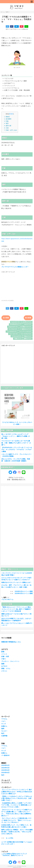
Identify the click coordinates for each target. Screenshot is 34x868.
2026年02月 (5, 765)
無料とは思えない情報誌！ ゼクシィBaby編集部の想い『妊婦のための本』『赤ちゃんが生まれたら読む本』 (17, 832)
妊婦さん (4, 726)
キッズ (4, 724)
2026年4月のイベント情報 (24, 593)
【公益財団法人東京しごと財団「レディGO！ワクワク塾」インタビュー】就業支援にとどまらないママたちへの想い (17, 805)
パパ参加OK (6, 755)
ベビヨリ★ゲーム (7, 599)
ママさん (4, 719)
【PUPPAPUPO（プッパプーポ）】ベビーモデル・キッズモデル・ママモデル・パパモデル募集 (17, 450)
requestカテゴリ (13, 327)
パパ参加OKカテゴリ (26, 329)
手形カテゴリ (28, 336)
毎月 (3, 733)
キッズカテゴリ (13, 329)
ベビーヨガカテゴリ (26, 334)
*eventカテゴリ (16, 322)
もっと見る (10, 838)
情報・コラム (6, 669)
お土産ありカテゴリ (26, 327)
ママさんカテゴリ (17, 336)
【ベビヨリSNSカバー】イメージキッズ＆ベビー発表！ (17, 423)
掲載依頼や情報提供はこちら (11, 642)
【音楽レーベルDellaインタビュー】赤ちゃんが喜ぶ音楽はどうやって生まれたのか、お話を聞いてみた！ (17, 798)
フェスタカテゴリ (12, 331)
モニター (4, 731)
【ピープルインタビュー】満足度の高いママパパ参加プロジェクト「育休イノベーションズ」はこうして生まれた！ (16, 820)
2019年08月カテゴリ (16, 324)
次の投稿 (6, 318)
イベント (4, 654)
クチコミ (4, 671)
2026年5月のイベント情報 (24, 591)
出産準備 (4, 736)
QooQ (20, 867)
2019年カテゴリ (27, 322)
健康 (3, 664)
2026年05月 (5, 773)
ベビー (4, 721)
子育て (4, 659)
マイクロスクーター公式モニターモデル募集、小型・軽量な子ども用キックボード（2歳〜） (16, 443)
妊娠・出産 (5, 656)
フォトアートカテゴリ (25, 331)
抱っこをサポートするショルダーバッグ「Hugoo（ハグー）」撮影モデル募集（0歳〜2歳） (16, 436)
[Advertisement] (17, 285)
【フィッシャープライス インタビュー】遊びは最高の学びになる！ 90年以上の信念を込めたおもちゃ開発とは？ (17, 792)
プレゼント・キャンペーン (10, 661)
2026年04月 (5, 770)
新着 (3, 652)
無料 (3, 729)
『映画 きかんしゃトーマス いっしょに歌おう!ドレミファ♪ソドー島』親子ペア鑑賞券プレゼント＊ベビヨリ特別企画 (16, 609)
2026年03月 (5, 768)
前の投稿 (28, 318)
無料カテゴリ (28, 339)
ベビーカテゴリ (14, 334)
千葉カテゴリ (18, 339)
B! (17, 26)
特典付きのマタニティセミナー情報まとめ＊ (16, 582)
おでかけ (4, 666)
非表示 (11, 114)
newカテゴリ (28, 324)
